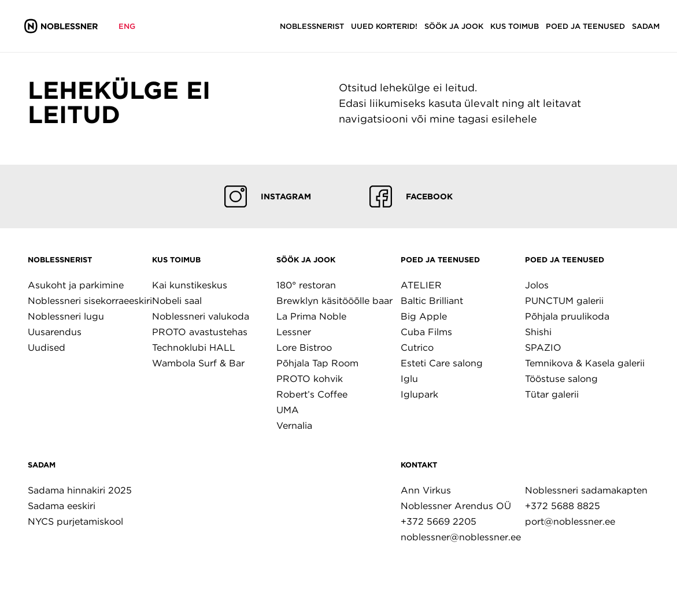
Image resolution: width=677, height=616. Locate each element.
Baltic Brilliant (432, 301)
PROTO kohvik (310, 379)
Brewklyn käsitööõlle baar (334, 301)
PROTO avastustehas (200, 332)
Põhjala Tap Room (317, 363)
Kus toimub (176, 260)
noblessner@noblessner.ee (461, 537)
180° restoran (306, 285)
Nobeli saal (177, 301)
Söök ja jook (306, 260)
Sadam (42, 465)
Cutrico (417, 348)
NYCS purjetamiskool (75, 522)
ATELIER (421, 285)
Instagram (268, 196)
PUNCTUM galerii (564, 301)
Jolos (537, 285)
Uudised (47, 348)
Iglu (409, 379)
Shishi (538, 332)
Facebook (411, 196)
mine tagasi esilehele (483, 119)
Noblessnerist (60, 260)
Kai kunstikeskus (190, 285)
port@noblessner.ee (570, 522)
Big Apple (424, 316)
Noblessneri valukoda (201, 316)
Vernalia (294, 426)
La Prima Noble (311, 316)
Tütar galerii (552, 394)
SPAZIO (543, 348)
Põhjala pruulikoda (567, 316)
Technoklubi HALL (194, 348)
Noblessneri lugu (66, 316)
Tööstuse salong (561, 379)
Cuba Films (426, 332)
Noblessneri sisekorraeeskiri (90, 301)
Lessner (294, 332)
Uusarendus (55, 332)
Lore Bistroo (304, 348)
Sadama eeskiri (62, 506)
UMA (288, 410)
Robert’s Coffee (312, 394)
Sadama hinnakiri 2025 (80, 490)
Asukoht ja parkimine (76, 285)
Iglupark (419, 394)
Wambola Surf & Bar (198, 363)
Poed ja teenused (440, 260)
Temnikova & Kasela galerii (585, 363)
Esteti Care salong (442, 363)
